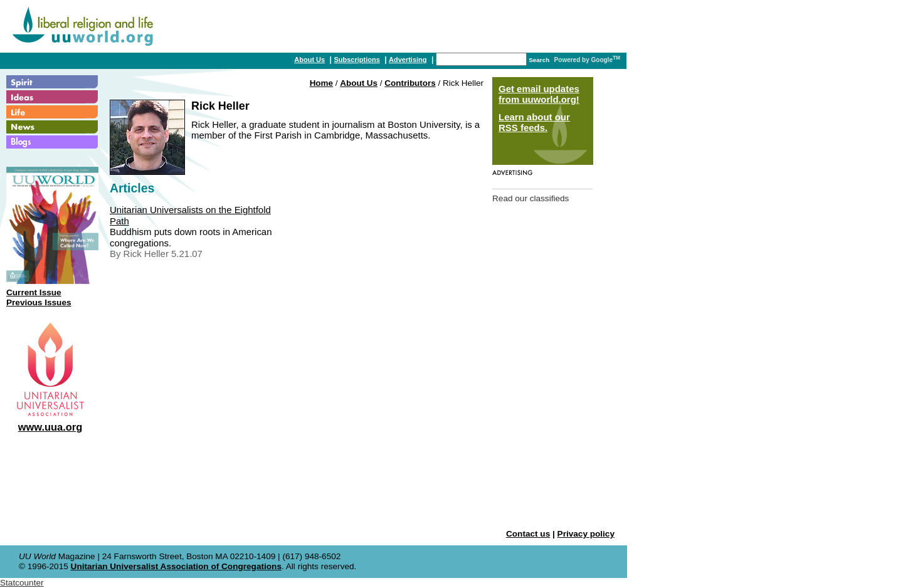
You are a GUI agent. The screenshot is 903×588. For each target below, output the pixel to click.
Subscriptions (356, 60)
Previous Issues (39, 302)
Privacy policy (586, 534)
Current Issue (34, 292)
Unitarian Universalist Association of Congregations (176, 566)
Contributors (410, 83)
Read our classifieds (531, 198)
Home (321, 83)
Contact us (528, 534)
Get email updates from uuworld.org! (539, 94)
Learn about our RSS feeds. (534, 122)
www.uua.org (50, 427)
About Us (309, 60)
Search (539, 60)
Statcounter (22, 583)
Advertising (408, 60)
